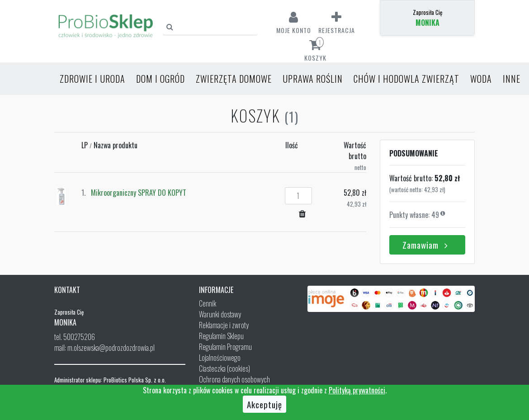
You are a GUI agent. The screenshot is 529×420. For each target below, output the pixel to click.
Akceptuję (264, 404)
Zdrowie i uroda (92, 79)
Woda (481, 79)
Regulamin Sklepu (221, 336)
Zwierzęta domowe (234, 79)
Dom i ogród (161, 79)
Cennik (208, 303)
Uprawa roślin (313, 79)
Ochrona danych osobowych (234, 379)
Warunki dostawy (220, 314)
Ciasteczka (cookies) (224, 368)
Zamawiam (427, 245)
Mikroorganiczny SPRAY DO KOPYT (139, 193)
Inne (512, 79)
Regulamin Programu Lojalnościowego (225, 352)
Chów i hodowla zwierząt (406, 79)
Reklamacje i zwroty (224, 325)
